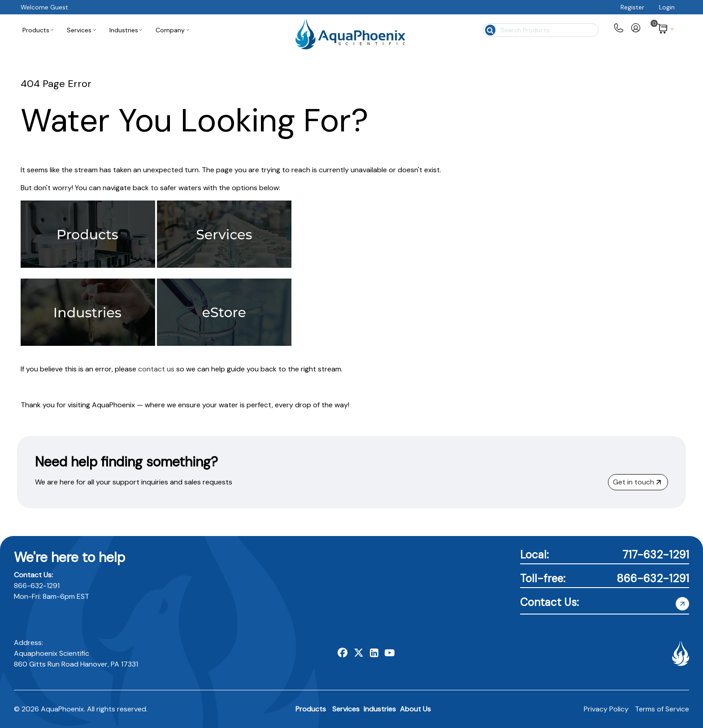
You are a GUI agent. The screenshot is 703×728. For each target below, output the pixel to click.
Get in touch (637, 482)
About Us (415, 709)
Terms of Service (662, 709)
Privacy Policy (606, 709)
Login (667, 7)
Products (311, 709)
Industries (380, 709)
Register (632, 7)
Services (346, 709)
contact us (156, 369)
